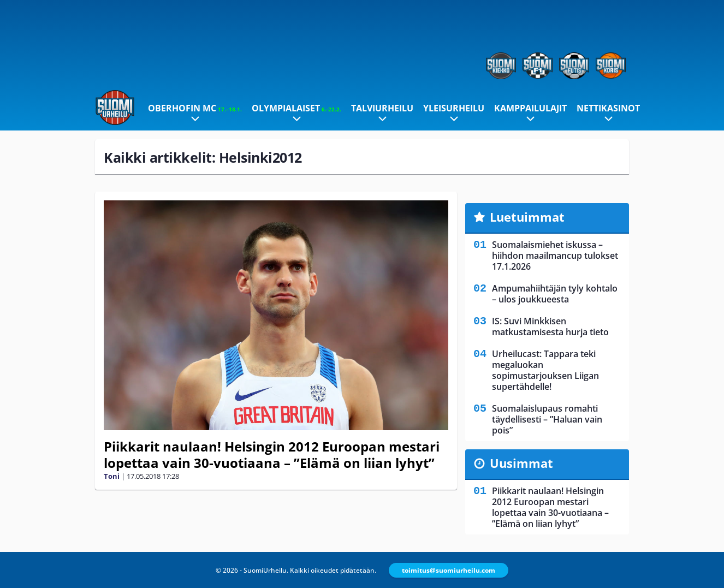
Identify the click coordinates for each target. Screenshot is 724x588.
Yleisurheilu (454, 108)
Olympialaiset (296, 108)
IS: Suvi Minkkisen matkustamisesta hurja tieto (550, 326)
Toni (112, 476)
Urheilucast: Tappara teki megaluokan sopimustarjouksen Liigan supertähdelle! (545, 370)
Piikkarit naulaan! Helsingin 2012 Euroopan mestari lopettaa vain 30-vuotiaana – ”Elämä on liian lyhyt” (272, 455)
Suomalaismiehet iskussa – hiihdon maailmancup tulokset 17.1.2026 (555, 256)
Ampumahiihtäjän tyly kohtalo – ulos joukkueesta (555, 294)
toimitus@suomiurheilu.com (449, 570)
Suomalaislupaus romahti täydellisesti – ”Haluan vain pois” (547, 419)
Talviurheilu (382, 108)
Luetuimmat (527, 217)
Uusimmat (521, 463)
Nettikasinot (608, 108)
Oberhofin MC (195, 108)
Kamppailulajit (530, 108)
